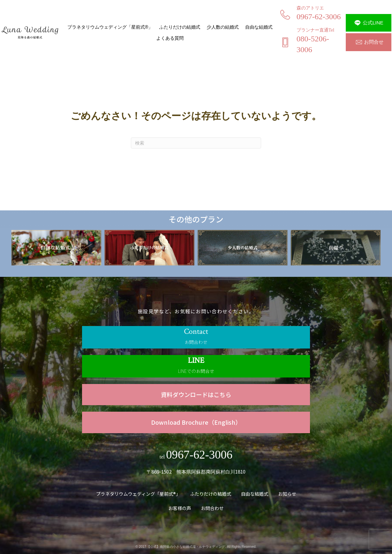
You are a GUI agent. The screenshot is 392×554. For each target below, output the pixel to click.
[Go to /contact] (196, 337)
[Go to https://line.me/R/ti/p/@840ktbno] (196, 366)
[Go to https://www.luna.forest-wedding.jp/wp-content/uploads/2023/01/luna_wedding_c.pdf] (196, 395)
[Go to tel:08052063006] (312, 43)
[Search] (196, 143)
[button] (369, 23)
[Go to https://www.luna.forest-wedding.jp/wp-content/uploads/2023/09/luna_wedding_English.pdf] (196, 422)
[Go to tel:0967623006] (312, 15)
